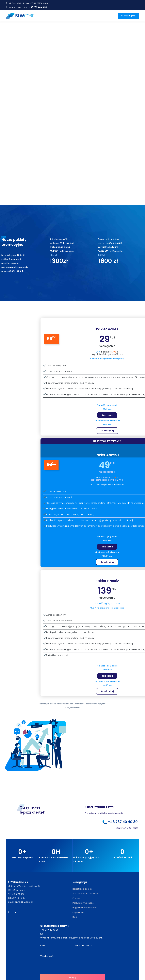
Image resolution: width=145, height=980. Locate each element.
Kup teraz (107, 389)
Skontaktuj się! (128, 16)
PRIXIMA (64, 971)
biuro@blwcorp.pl (24, 876)
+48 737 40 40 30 (38, 7)
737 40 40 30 (19, 872)
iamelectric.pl (48, 976)
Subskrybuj (107, 405)
